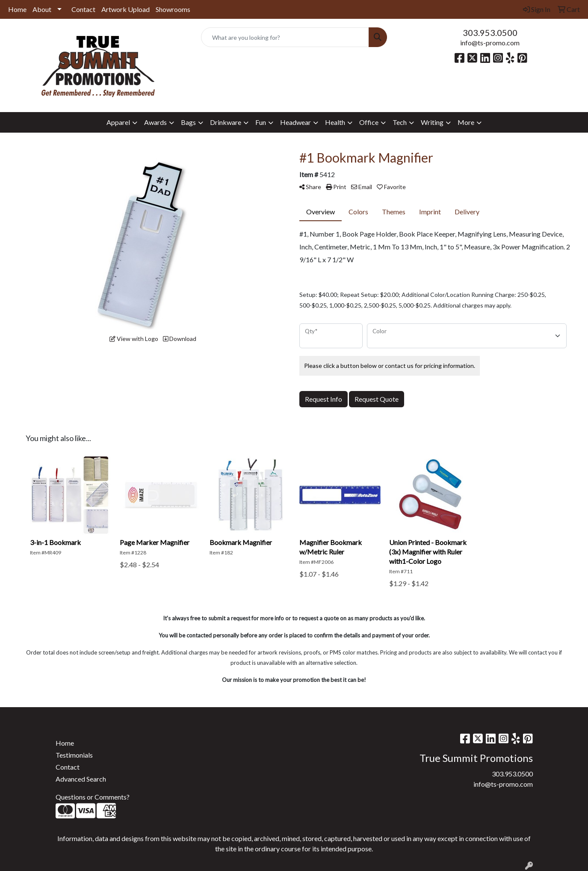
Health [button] (335, 122)
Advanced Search (81, 779)
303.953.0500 (490, 33)
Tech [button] (400, 122)
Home (17, 9)
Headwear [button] (295, 122)
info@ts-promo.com (490, 43)
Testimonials (74, 755)
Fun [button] (261, 122)
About (42, 9)
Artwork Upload (126, 9)
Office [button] (369, 122)
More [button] (466, 122)
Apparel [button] (118, 122)
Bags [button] (188, 122)
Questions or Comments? (93, 797)
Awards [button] (155, 122)
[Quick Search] (285, 37)
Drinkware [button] (226, 122)
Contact (83, 9)
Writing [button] (432, 122)
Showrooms (173, 9)
